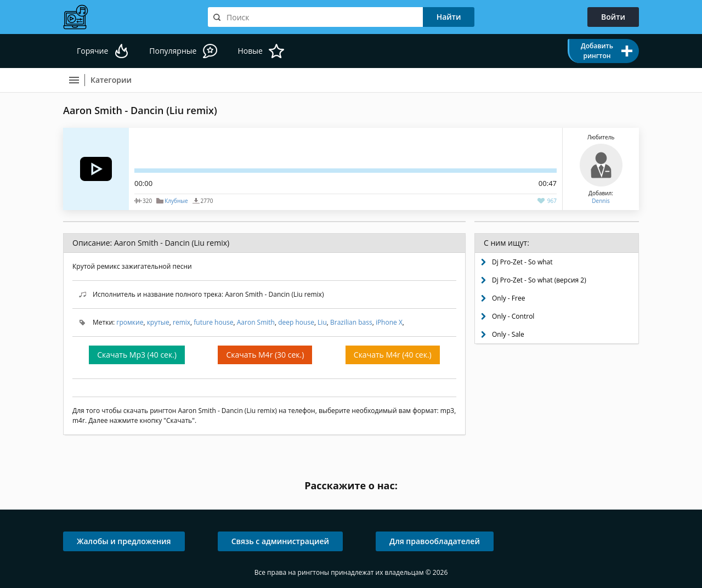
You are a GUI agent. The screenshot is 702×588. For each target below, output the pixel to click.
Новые (250, 51)
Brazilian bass (351, 322)
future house (213, 322)
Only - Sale (508, 334)
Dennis (601, 201)
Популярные (173, 51)
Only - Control (513, 316)
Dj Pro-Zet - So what (522, 262)
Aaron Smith (256, 322)
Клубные (176, 201)
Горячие (92, 51)
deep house (296, 322)
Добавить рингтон (597, 51)
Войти (613, 17)
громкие (130, 322)
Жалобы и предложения (124, 541)
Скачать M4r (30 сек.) (265, 355)
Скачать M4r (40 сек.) (393, 355)
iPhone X (389, 322)
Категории (111, 80)
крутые (158, 322)
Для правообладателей (435, 541)
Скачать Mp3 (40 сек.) (137, 355)
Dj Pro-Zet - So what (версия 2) (539, 280)
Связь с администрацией (280, 541)
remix (182, 322)
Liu (322, 322)
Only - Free (508, 298)
